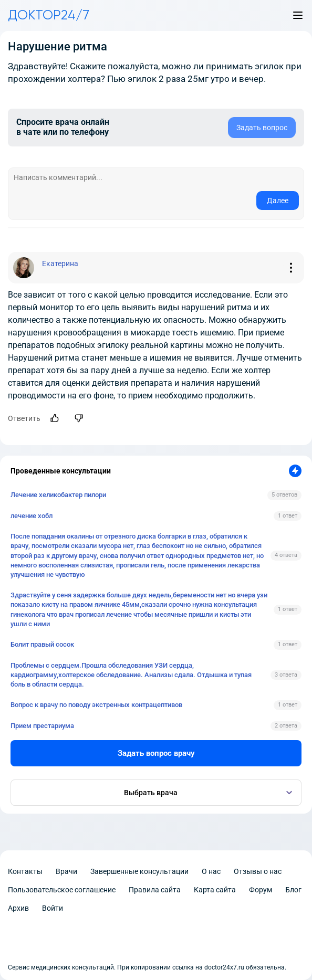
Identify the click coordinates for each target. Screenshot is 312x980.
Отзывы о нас (258, 871)
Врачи (66, 871)
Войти (53, 908)
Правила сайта (155, 890)
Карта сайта (215, 890)
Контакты (25, 871)
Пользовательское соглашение (62, 890)
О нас (211, 871)
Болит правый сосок (42, 644)
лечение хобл (32, 516)
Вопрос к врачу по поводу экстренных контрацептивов (96, 705)
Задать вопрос (262, 128)
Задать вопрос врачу (156, 753)
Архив (18, 908)
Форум (261, 890)
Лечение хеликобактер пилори (58, 495)
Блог (293, 890)
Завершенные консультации (139, 871)
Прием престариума (42, 726)
